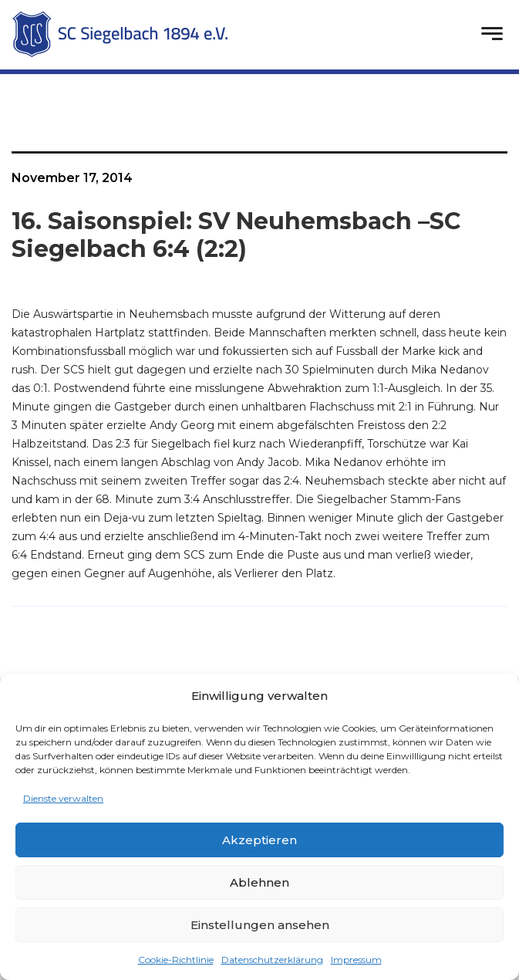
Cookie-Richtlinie (176, 960)
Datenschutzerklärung (272, 960)
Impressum (356, 960)
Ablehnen (259, 882)
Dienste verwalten (63, 798)
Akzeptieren (259, 840)
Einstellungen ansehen (260, 925)
